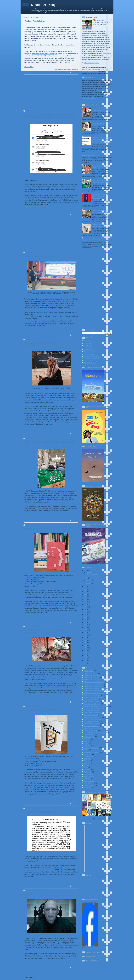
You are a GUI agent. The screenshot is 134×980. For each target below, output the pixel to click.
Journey (87, 761)
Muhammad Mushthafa (89, 902)
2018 (85, 602)
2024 (85, 586)
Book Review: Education (92, 704)
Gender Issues (89, 756)
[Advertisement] (50, 93)
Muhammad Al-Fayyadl (92, 358)
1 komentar (75, 702)
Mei (87, 578)
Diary (86, 743)
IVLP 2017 (87, 759)
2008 (85, 627)
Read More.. (29, 67)
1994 (85, 663)
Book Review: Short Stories (93, 728)
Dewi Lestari (88, 347)
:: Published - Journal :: (92, 677)
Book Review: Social (91, 730)
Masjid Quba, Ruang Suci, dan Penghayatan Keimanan (101, 211)
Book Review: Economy (92, 702)
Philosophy (88, 772)
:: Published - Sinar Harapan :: (94, 693)
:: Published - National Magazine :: (96, 691)
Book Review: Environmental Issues (96, 706)
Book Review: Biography (92, 695)
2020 (85, 597)
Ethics (86, 750)
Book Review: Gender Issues (94, 708)
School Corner (89, 783)
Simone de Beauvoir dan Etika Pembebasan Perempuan (100, 196)
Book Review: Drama (91, 699)
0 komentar (75, 72)
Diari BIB (87, 741)
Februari (88, 580)
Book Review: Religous (92, 724)
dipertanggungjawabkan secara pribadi (39, 870)
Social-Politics (74, 212)
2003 (85, 640)
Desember (89, 572)
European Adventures (91, 752)
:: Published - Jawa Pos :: (93, 675)
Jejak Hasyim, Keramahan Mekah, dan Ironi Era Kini (101, 181)
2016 (85, 607)
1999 (85, 650)
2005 (85, 635)
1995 (85, 660)
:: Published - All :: (90, 673)
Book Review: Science (92, 726)
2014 (85, 612)
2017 (85, 604)
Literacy (87, 763)
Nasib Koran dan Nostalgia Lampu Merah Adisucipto (101, 110)
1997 (85, 655)
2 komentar (75, 214)
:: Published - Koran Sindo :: (94, 684)
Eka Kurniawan (89, 350)
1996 (85, 658)
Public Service (89, 776)
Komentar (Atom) (41, 977)
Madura (87, 765)
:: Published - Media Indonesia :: (95, 688)
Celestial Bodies (89, 735)
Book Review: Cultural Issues (94, 697)
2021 (85, 594)
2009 (85, 625)
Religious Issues (73, 431)
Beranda (43, 973)
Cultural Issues (89, 737)
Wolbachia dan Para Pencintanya (42, 256)
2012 (85, 617)
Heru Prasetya (89, 354)
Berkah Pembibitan (35, 21)
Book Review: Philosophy (70, 619)
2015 (85, 609)
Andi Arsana (88, 343)
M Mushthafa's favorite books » (102, 819)
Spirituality (88, 787)
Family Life (64, 431)
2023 (85, 589)
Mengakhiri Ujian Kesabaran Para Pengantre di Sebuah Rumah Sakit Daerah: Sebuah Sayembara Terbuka (51, 117)
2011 (85, 620)
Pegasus (29, 894)
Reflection (87, 779)
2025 (85, 570)
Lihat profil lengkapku (91, 63)
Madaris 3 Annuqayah (91, 356)
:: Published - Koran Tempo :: (94, 686)
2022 (85, 592)
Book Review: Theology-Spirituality (96, 732)
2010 (85, 622)
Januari (88, 583)
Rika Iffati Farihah (90, 363)
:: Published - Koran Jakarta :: (94, 682)
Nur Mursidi (88, 361)
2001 (85, 645)
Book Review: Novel (91, 715)
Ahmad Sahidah (89, 341)
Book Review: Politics (91, 721)
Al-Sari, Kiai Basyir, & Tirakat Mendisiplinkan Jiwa (102, 124)
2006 (85, 632)
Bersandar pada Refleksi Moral (41, 529)
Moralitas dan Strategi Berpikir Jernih (44, 710)
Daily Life (66, 212)
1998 (85, 653)
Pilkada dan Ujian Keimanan (39, 812)
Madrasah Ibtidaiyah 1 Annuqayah (45, 54)
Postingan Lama (71, 973)
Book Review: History (91, 710)
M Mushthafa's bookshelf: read (97, 792)
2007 (85, 630)
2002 (85, 643)
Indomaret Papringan (53, 666)
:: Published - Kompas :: (92, 680)
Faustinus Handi (90, 352)
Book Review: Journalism (93, 713)
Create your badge (87, 948)
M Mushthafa (100, 20)
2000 (85, 648)
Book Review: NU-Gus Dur (93, 717)
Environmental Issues (65, 70)
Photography (88, 774)
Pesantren (75, 70)
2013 (85, 614)
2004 (85, 638)
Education (75, 332)
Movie (86, 767)
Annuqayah (88, 345)
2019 (85, 599)
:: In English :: (89, 671)
